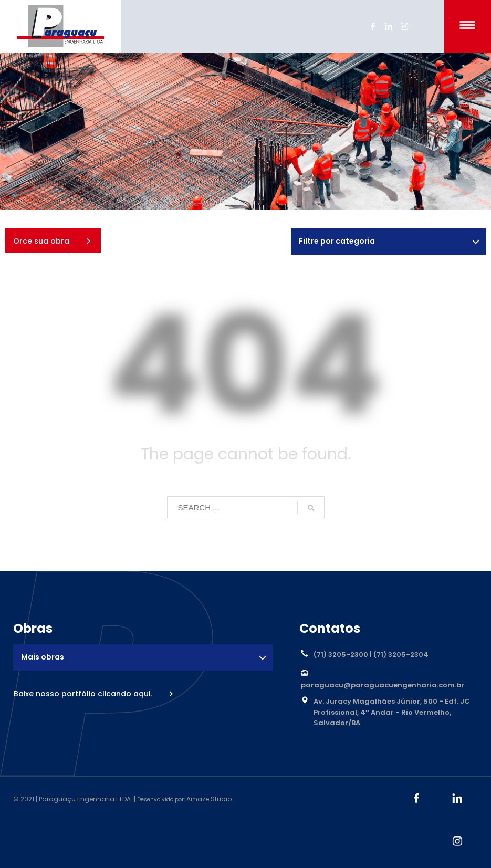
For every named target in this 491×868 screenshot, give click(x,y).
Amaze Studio (209, 799)
